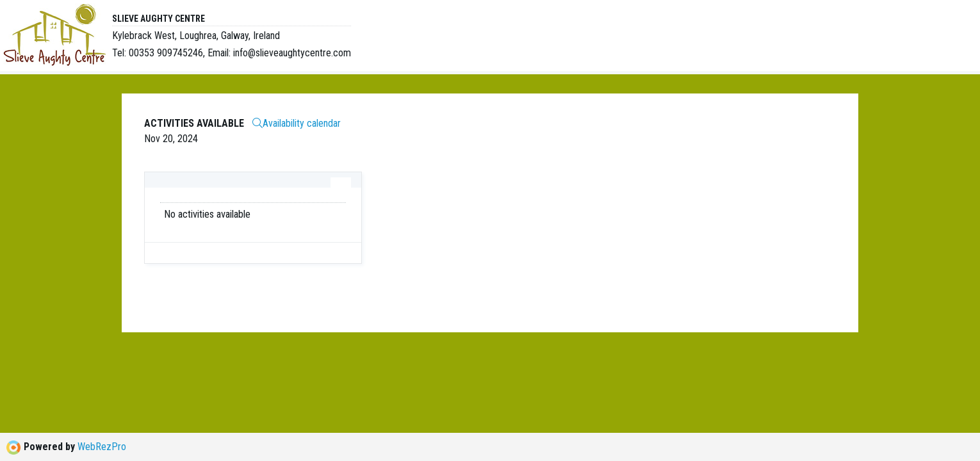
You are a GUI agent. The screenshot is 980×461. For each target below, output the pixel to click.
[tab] (341, 182)
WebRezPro (102, 447)
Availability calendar (297, 123)
